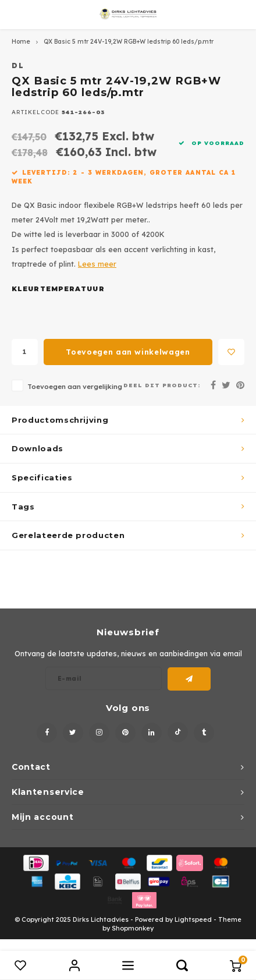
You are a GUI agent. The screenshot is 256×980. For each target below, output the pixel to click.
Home (21, 42)
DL (18, 66)
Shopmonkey (133, 928)
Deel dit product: (162, 385)
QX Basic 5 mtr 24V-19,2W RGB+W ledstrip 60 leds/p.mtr (129, 42)
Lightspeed (193, 919)
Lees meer (97, 264)
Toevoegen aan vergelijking (75, 386)
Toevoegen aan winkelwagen (128, 352)
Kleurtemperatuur (58, 289)
